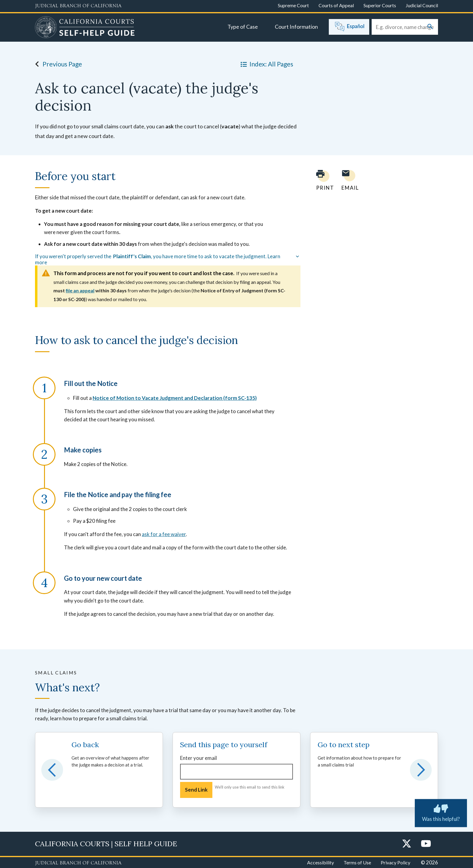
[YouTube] (426, 844)
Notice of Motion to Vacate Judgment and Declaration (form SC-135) (175, 398)
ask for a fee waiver (164, 534)
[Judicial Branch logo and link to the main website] (78, 6)
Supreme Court (293, 5)
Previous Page (57, 64)
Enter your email (198, 758)
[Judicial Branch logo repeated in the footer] (78, 863)
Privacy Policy (395, 862)
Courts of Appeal (336, 5)
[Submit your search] (430, 27)
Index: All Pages (266, 64)
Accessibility (321, 862)
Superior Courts (380, 5)
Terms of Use (357, 862)
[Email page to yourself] (348, 180)
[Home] (85, 28)
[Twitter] (407, 844)
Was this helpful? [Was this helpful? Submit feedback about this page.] (441, 812)
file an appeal (80, 290)
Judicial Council (422, 5)
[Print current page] (322, 180)
